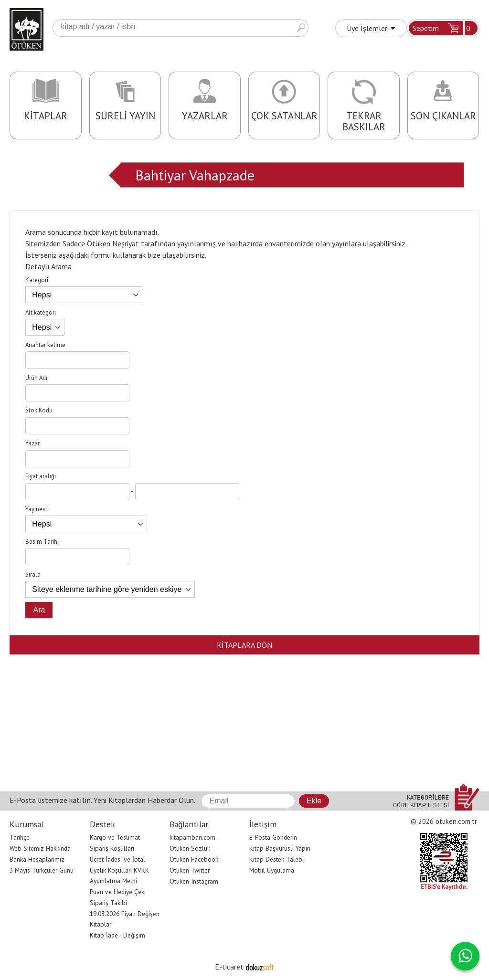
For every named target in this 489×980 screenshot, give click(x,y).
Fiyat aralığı (41, 476)
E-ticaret (229, 967)
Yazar (32, 443)
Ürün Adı (36, 378)
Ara (301, 28)
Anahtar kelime (45, 345)
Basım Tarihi (42, 542)
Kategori (37, 280)
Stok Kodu (39, 410)
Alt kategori (41, 312)
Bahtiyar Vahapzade (195, 175)
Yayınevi (36, 509)
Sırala (33, 574)
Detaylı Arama (48, 266)
